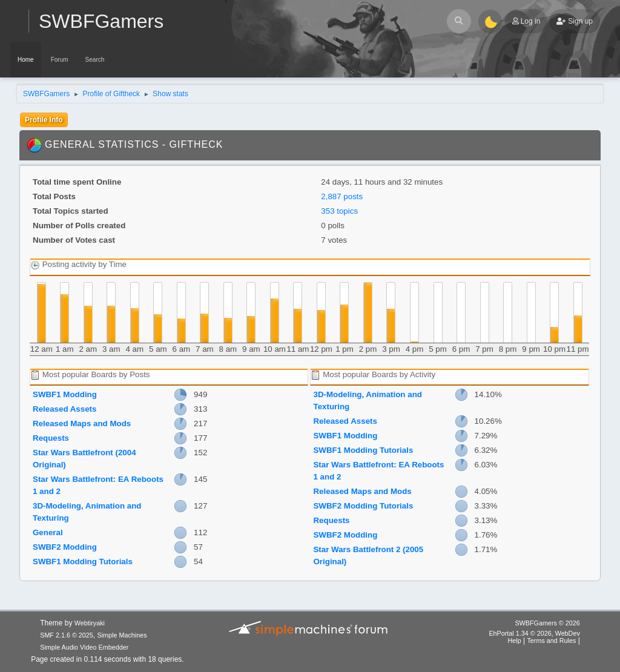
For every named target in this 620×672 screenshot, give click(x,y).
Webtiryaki (90, 623)
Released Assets (64, 409)
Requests (51, 438)
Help (514, 641)
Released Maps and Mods (82, 423)
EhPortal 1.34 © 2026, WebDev (534, 633)
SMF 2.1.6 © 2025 (67, 635)
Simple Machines (122, 635)
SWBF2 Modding (65, 547)
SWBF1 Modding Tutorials (83, 562)
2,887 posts (342, 196)
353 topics (339, 211)
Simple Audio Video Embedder (84, 647)
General (48, 532)
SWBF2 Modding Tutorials (363, 506)
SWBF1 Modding (65, 394)
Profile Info (44, 120)
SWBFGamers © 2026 (547, 623)
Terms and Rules (551, 641)
